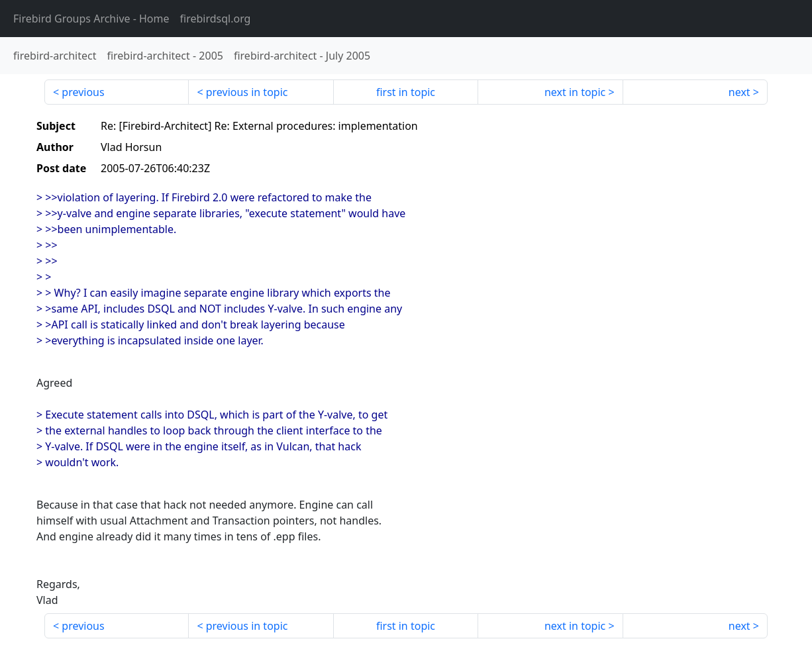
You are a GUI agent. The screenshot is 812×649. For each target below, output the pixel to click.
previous (83, 92)
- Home (91, 19)
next (739, 92)
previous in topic (247, 92)
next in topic (575, 92)
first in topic (406, 92)
